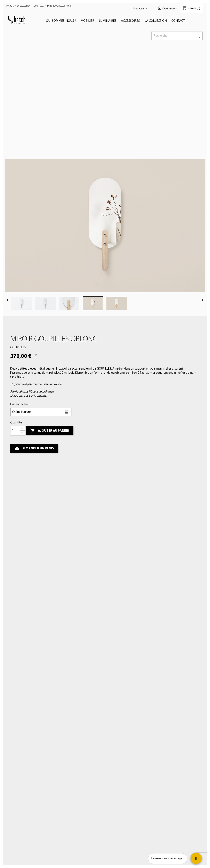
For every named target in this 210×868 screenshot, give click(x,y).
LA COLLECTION (156, 21)
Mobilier (87, 21)
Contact (178, 21)
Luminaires (108, 21)
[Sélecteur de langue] (141, 9)
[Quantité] (15, 431)
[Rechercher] (177, 36)
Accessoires (130, 21)
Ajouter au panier (50, 431)
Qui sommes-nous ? (61, 21)
